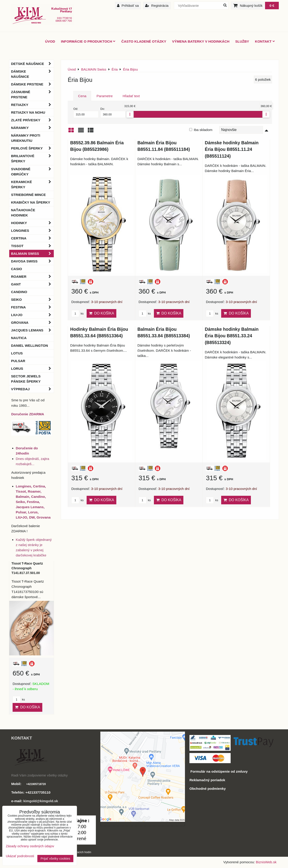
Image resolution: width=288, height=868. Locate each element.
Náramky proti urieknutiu (26, 138)
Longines (32, 231)
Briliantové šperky (32, 158)
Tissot (32, 246)
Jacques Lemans (32, 330)
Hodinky (32, 223)
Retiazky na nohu (28, 112)
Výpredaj (32, 389)
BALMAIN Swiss (32, 254)
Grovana (32, 323)
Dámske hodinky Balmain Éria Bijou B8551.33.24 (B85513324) (232, 336)
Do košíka (101, 313)
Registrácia (157, 6)
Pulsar (18, 361)
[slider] (130, 114)
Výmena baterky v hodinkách (201, 41)
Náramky (32, 128)
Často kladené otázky (144, 41)
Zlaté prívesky (32, 120)
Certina (32, 238)
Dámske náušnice (32, 74)
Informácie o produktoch (88, 41)
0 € (272, 6)
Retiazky (32, 105)
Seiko (32, 300)
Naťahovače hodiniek (23, 213)
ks (77, 313)
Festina (32, 307)
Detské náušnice (32, 64)
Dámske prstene (32, 84)
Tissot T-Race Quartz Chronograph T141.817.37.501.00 (27, 568)
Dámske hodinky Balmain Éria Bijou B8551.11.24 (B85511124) (232, 149)
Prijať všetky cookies (55, 859)
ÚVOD (50, 41)
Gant (32, 284)
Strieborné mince (28, 195)
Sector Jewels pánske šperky (26, 379)
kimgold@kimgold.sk (41, 801)
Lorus (32, 369)
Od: (86, 113)
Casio (17, 269)
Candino (19, 292)
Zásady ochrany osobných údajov (30, 846)
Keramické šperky (32, 184)
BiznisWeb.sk (266, 862)
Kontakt (265, 41)
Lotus (17, 353)
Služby (242, 41)
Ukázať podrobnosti (20, 856)
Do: (113, 113)
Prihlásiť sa (128, 6)
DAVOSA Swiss (32, 261)
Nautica (19, 338)
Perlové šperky (32, 148)
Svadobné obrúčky (32, 172)
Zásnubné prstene (32, 94)
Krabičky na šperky (31, 202)
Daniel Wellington (29, 346)
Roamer (32, 277)
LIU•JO (32, 315)
